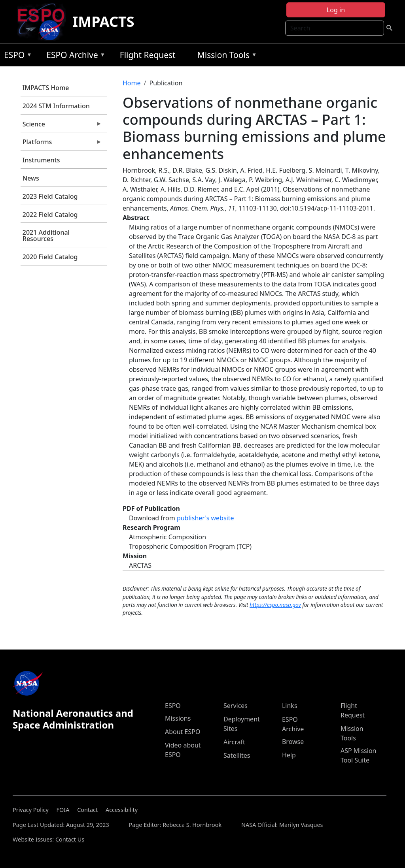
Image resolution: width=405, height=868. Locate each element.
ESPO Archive (74, 56)
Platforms (61, 144)
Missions (178, 718)
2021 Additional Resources (46, 235)
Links (290, 706)
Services (236, 706)
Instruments (41, 160)
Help (289, 755)
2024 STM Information (56, 106)
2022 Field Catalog (50, 215)
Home (132, 83)
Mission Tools (225, 56)
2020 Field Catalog (50, 257)
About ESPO (183, 732)
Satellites (237, 755)
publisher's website (205, 518)
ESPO (16, 56)
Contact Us (70, 839)
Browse (293, 742)
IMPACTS (103, 22)
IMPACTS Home (46, 88)
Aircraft (234, 742)
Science (61, 126)
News (31, 178)
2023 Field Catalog (50, 196)
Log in (336, 10)
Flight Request (148, 55)
